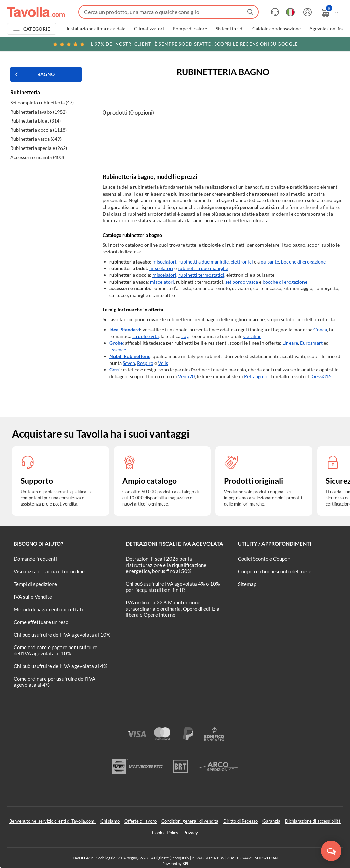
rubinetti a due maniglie (204, 262)
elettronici (242, 262)
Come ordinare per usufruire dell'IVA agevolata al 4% (55, 682)
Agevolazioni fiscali (330, 29)
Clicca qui (301, 45)
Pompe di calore (190, 29)
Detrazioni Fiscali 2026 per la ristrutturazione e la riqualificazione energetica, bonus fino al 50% (166, 565)
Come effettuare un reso (41, 622)
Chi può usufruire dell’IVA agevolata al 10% (62, 635)
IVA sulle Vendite (33, 597)
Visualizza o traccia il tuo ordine (49, 571)
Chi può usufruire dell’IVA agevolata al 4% (60, 666)
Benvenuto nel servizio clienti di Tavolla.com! (52, 821)
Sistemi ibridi (230, 29)
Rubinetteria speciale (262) (39, 148)
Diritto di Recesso (240, 821)
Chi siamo (110, 821)
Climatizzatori (149, 29)
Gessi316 (321, 376)
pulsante (270, 262)
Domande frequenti (35, 559)
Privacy (191, 833)
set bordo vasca (242, 282)
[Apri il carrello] (330, 13)
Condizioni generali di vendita (190, 821)
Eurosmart (311, 343)
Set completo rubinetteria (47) (42, 103)
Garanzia (271, 821)
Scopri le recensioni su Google (175, 44)
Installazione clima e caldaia (96, 29)
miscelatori (164, 262)
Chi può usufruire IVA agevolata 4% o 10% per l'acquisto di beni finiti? (173, 587)
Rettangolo (256, 376)
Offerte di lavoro (140, 821)
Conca (320, 330)
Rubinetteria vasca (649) (36, 139)
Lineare (290, 343)
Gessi (115, 369)
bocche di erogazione (303, 262)
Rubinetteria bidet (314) (36, 121)
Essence (118, 349)
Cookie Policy (165, 833)
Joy (185, 336)
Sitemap (247, 584)
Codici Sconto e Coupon (264, 559)
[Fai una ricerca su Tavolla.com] (169, 12)
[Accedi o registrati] (307, 12)
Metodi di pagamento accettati (48, 609)
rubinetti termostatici (201, 275)
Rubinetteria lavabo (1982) (38, 112)
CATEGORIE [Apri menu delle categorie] (37, 29)
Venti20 (186, 376)
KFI (185, 863)
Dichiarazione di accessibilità (313, 821)
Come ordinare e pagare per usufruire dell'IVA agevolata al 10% (56, 650)
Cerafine (252, 336)
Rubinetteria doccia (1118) (38, 130)
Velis (163, 363)
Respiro (145, 363)
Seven (129, 363)
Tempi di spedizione (35, 584)
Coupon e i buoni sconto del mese (275, 571)
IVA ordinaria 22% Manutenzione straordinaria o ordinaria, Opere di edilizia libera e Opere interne (173, 609)
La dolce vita (145, 336)
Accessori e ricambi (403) (37, 157)
